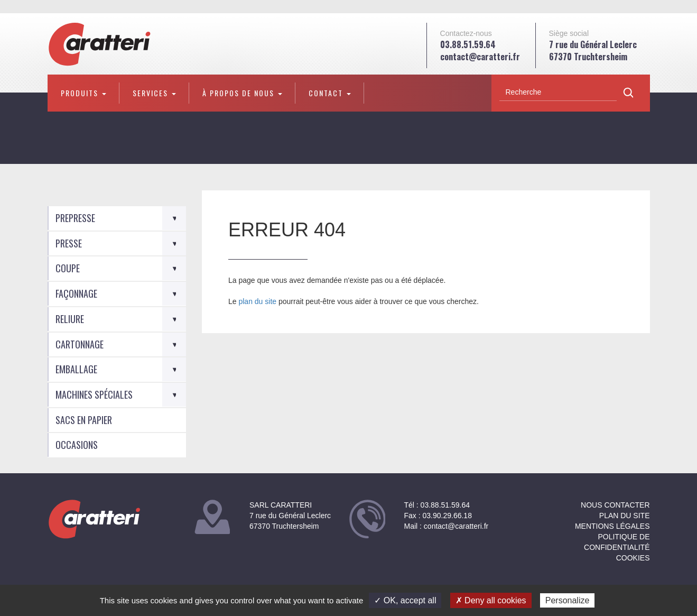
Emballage (76, 369)
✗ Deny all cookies (491, 600)
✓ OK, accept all (405, 600)
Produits (83, 93)
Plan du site (625, 516)
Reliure (70, 319)
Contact (330, 93)
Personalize (568, 600)
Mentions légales (612, 526)
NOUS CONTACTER (615, 505)
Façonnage (76, 293)
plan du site (257, 301)
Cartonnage (80, 344)
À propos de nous (242, 93)
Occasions (77, 445)
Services (154, 93)
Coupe (68, 268)
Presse (69, 243)
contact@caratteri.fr (480, 57)
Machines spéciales (94, 394)
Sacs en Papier (84, 420)
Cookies (633, 558)
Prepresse (75, 218)
